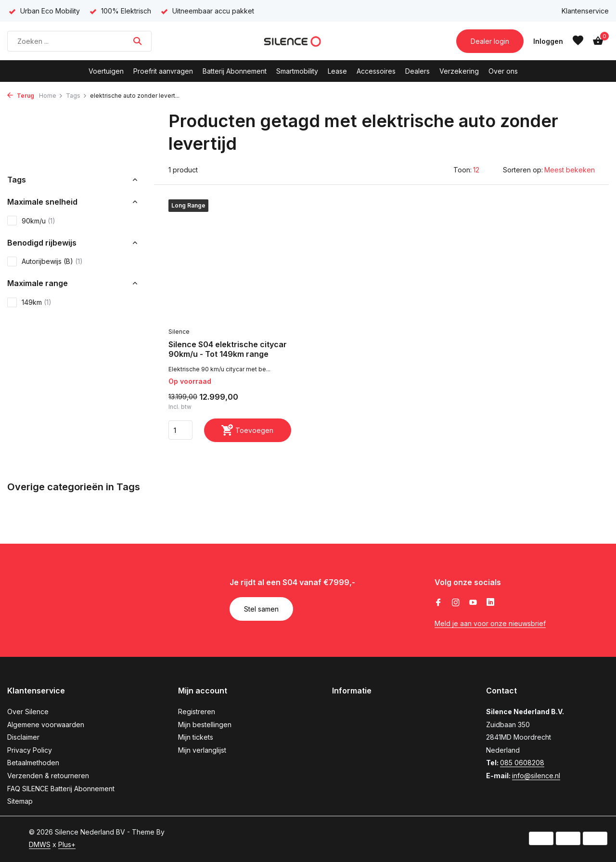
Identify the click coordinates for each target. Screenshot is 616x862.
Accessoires (376, 71)
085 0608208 (522, 763)
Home (51, 96)
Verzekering (459, 71)
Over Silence (28, 712)
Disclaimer (23, 737)
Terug (21, 96)
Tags (77, 96)
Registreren (197, 712)
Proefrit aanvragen (163, 71)
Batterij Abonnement (235, 71)
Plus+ (67, 844)
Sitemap (20, 801)
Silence (179, 332)
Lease (337, 71)
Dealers (417, 71)
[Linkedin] (490, 603)
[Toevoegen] (248, 430)
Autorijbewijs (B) (45, 261)
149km (29, 302)
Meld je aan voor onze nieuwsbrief (490, 623)
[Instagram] (456, 603)
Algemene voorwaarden (46, 725)
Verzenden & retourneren (48, 776)
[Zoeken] (79, 41)
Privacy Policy (30, 750)
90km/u (31, 221)
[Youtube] (473, 603)
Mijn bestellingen (205, 725)
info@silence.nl (536, 776)
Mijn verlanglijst (202, 750)
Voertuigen (106, 71)
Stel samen (261, 609)
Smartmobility (297, 71)
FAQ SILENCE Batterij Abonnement (61, 789)
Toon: (462, 170)
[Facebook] (438, 603)
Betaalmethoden (33, 763)
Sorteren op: (523, 170)
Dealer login (490, 41)
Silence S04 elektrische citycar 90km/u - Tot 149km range (228, 349)
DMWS (40, 844)
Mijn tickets (196, 737)
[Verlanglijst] (578, 41)
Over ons (503, 71)
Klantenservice (585, 11)
